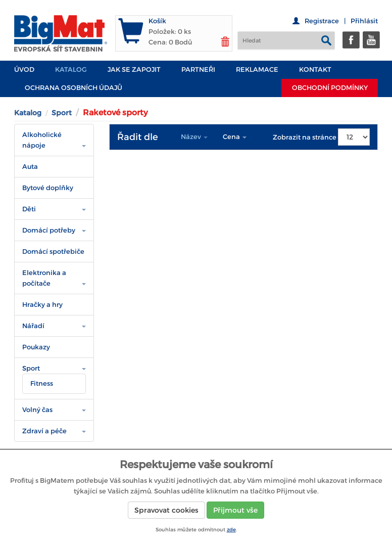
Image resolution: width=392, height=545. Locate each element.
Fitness (42, 383)
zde (231, 530)
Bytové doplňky (48, 188)
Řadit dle (138, 137)
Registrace (322, 21)
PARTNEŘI (198, 70)
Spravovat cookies (166, 510)
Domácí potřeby (49, 230)
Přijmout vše (235, 510)
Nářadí (33, 326)
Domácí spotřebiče (53, 252)
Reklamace (257, 70)
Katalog (71, 70)
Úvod (24, 70)
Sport (62, 113)
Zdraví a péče (44, 431)
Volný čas (37, 410)
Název (194, 137)
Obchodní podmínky (330, 88)
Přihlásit (364, 21)
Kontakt (315, 70)
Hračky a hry (42, 305)
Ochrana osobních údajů (73, 88)
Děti (29, 209)
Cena (235, 137)
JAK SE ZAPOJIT (134, 70)
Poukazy (36, 347)
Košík (157, 21)
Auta (30, 167)
